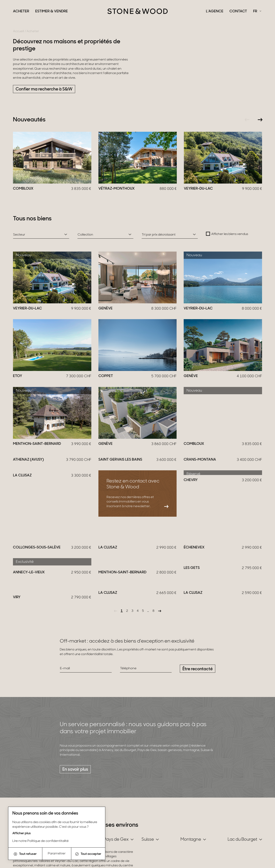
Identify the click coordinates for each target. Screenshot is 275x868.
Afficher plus (22, 833)
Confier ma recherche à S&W (44, 89)
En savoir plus (75, 779)
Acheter (21, 12)
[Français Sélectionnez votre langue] (257, 12)
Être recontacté (198, 678)
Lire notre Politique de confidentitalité (41, 841)
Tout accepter (88, 854)
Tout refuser (25, 854)
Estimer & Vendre (52, 12)
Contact (238, 12)
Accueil (18, 31)
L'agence (215, 12)
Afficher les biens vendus (230, 234)
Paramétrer (57, 854)
